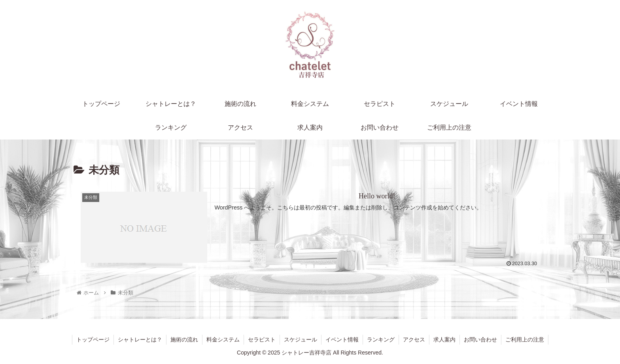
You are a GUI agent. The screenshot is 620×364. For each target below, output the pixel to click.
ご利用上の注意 (525, 339)
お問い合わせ (480, 339)
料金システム (223, 339)
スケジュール (301, 339)
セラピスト (262, 339)
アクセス (414, 339)
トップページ (93, 339)
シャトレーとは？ (140, 339)
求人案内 (444, 339)
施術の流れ (184, 339)
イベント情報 (342, 339)
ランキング (381, 339)
